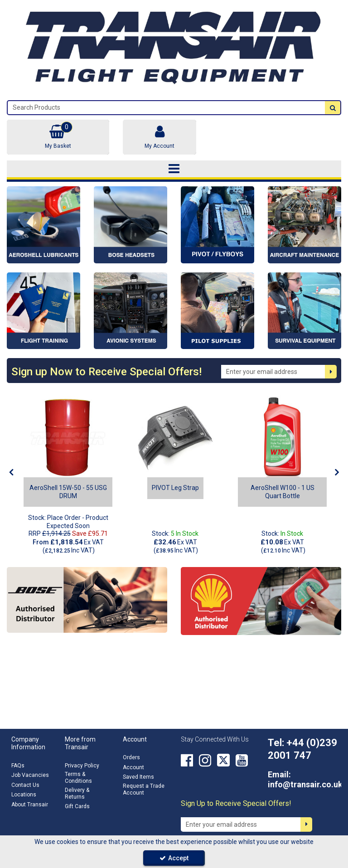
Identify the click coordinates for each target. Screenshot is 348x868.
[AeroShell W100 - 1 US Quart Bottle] (282, 436)
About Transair (30, 805)
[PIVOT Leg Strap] (175, 488)
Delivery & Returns (77, 793)
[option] (68, 475)
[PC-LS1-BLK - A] (175, 436)
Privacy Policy (82, 766)
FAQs (18, 766)
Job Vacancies (30, 775)
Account (133, 767)
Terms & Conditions (78, 778)
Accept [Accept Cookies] (174, 858)
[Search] (166, 108)
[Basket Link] (58, 137)
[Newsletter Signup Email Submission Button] (331, 372)
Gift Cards (77, 806)
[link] (187, 760)
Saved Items (138, 777)
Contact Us (25, 785)
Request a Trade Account (144, 789)
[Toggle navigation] (174, 169)
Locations (24, 795)
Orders (131, 757)
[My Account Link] (159, 137)
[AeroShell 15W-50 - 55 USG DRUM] (68, 436)
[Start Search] (333, 108)
